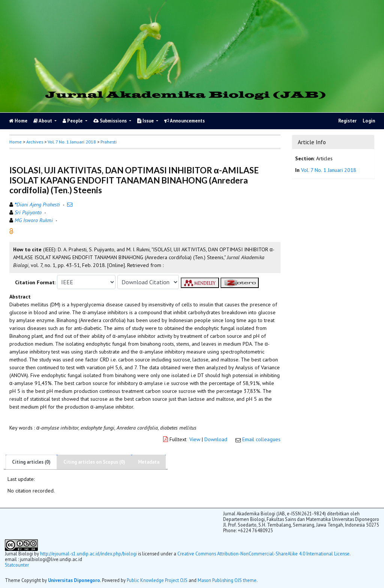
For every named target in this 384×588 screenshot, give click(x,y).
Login (369, 121)
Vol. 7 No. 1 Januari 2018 (72, 142)
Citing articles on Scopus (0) (94, 462)
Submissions (111, 121)
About (43, 121)
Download (216, 439)
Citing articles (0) (31, 462)
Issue (146, 121)
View (195, 439)
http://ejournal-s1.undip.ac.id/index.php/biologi (88, 554)
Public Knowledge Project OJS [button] (157, 580)
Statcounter (17, 565)
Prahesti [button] (109, 142)
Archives (35, 142)
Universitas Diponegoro (74, 580)
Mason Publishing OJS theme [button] (227, 580)
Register (347, 121)
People (73, 121)
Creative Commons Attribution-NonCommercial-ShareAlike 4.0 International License (263, 554)
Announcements (184, 121)
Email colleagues (261, 439)
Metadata (149, 462)
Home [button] (16, 142)
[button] (11, 231)
